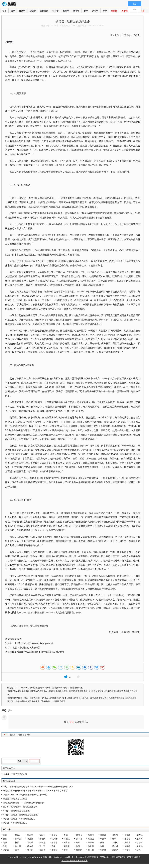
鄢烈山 (79, 835)
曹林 (66, 835)
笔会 (15, 647)
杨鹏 (17, 842)
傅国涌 (91, 835)
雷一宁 (42, 846)
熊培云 (140, 842)
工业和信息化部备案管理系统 (74, 860)
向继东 (67, 839)
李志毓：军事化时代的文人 (15, 823)
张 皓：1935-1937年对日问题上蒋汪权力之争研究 (25, 795)
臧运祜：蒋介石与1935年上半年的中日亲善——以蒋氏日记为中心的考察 (35, 790)
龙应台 (42, 835)
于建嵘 (127, 835)
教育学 (76, 11)
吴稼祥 (140, 846)
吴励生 (42, 850)
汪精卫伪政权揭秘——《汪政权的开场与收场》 (24, 803)
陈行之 (18, 835)
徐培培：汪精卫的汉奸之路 (15, 774)
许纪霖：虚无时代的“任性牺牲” (17, 811)
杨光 (139, 850)
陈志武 (140, 835)
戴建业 (91, 839)
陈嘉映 (103, 835)
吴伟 (78, 846)
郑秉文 (79, 850)
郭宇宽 (18, 839)
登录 (72, 722)
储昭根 (127, 846)
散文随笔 (24, 647)
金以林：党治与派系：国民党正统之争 (20, 807)
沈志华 (54, 839)
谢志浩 (115, 850)
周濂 (5, 842)
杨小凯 (30, 850)
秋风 (5, 846)
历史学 (95, 11)
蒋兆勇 (67, 846)
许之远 (6, 850)
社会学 (55, 11)
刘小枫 (18, 846)
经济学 (22, 11)
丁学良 (54, 835)
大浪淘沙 (36, 647)
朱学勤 (54, 850)
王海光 (140, 839)
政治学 (33, 11)
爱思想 (10, 4)
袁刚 (17, 850)
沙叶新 (91, 846)
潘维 (66, 850)
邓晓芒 (30, 842)
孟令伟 (30, 846)
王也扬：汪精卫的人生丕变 (15, 799)
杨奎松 (127, 839)
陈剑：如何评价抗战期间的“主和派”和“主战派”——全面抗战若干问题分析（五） (38, 786)
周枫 (53, 846)
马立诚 (30, 839)
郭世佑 (67, 842)
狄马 (102, 842)
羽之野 (103, 850)
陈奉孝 (54, 842)
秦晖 (5, 835)
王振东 (91, 842)
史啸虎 (127, 842)
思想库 (114, 11)
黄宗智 (115, 835)
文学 (86, 11)
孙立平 (127, 850)
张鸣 (114, 839)
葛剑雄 (115, 846)
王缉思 (42, 842)
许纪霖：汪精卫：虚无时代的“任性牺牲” (21, 815)
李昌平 (103, 839)
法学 (13, 11)
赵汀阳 (79, 839)
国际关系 (44, 11)
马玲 (78, 842)
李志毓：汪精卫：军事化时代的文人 (19, 819)
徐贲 (5, 839)
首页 (4, 11)
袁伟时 (115, 842)
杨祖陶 (42, 839)
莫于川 (91, 850)
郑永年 (30, 835)
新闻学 (66, 11)
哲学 (105, 11)
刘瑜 (102, 846)
